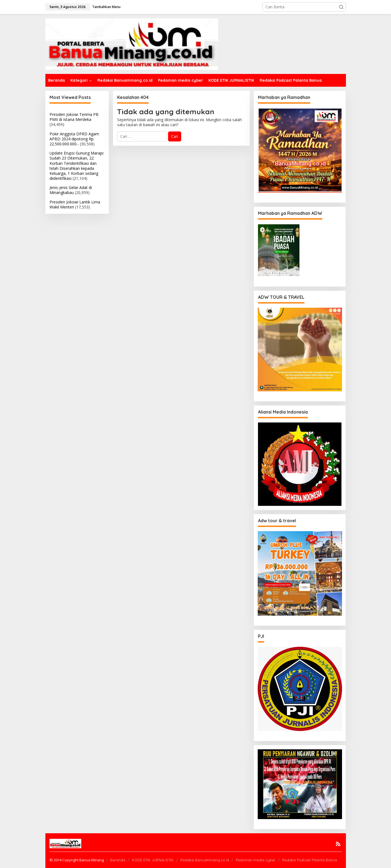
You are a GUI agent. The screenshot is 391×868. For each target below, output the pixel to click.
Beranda (118, 860)
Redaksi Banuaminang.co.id (205, 860)
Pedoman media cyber (256, 860)
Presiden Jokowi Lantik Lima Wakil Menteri (75, 204)
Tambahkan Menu (106, 7)
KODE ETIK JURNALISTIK (153, 860)
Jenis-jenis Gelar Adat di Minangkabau (71, 190)
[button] (341, 7)
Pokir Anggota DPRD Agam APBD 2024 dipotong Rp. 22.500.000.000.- (74, 139)
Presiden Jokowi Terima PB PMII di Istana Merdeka (74, 117)
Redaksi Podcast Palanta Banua (310, 860)
